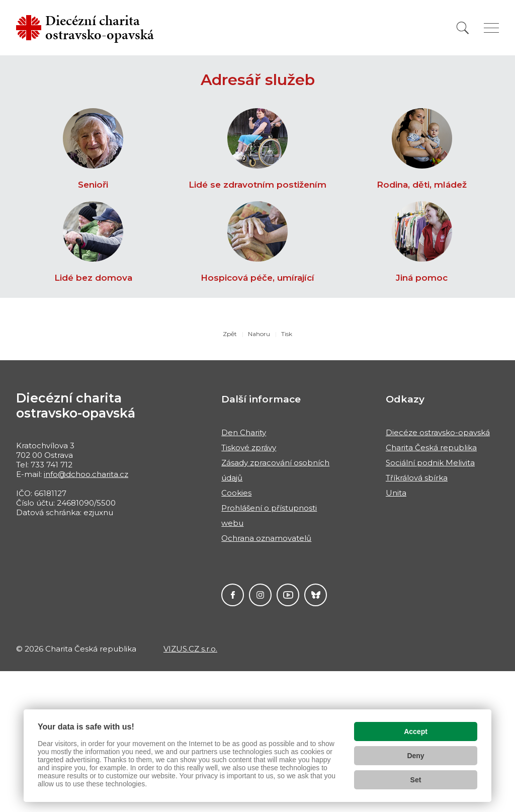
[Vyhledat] (463, 28)
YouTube (288, 595)
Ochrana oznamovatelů (266, 538)
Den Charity (244, 432)
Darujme (316, 595)
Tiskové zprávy (249, 448)
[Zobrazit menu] (491, 28)
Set (416, 780)
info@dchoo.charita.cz (86, 474)
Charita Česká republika (431, 448)
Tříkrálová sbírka (417, 478)
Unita (396, 493)
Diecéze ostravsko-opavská (438, 432)
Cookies (236, 493)
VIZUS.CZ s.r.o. (190, 649)
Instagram (260, 595)
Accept (416, 732)
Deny (415, 756)
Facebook (233, 595)
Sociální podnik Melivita (430, 463)
